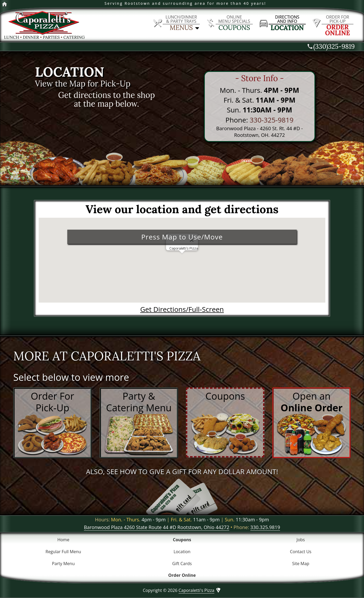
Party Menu (63, 564)
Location (182, 552)
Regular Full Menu (63, 552)
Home (63, 540)
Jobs (301, 540)
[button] (182, 258)
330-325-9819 (271, 120)
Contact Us (301, 552)
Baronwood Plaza (157, 527)
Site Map (301, 564)
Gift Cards (182, 564)
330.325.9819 (265, 527)
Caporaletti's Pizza (196, 590)
